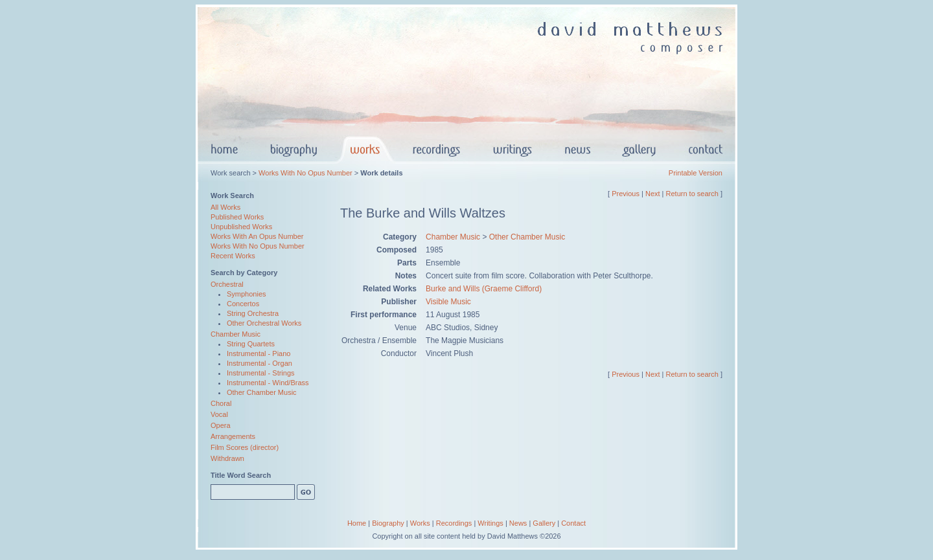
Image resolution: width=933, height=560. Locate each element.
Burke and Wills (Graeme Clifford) (484, 289)
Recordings (454, 523)
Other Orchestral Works (264, 323)
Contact (573, 523)
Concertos (243, 304)
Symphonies (247, 294)
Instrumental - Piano (259, 353)
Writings (490, 523)
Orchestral (227, 284)
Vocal (219, 414)
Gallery (544, 523)
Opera (221, 425)
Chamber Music (236, 334)
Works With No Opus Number (305, 173)
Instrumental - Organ (259, 363)
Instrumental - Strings (261, 373)
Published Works (237, 217)
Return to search (692, 194)
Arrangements (233, 436)
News (518, 523)
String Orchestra (253, 313)
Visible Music (448, 302)
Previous (626, 194)
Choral (221, 403)
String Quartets (251, 344)
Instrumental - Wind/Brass (268, 383)
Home (357, 523)
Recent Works (233, 256)
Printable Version (696, 173)
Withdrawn (227, 458)
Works (420, 523)
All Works (225, 207)
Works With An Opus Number (257, 236)
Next (653, 194)
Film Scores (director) (245, 447)
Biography (388, 523)
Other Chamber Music (262, 392)
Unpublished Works (241, 227)
